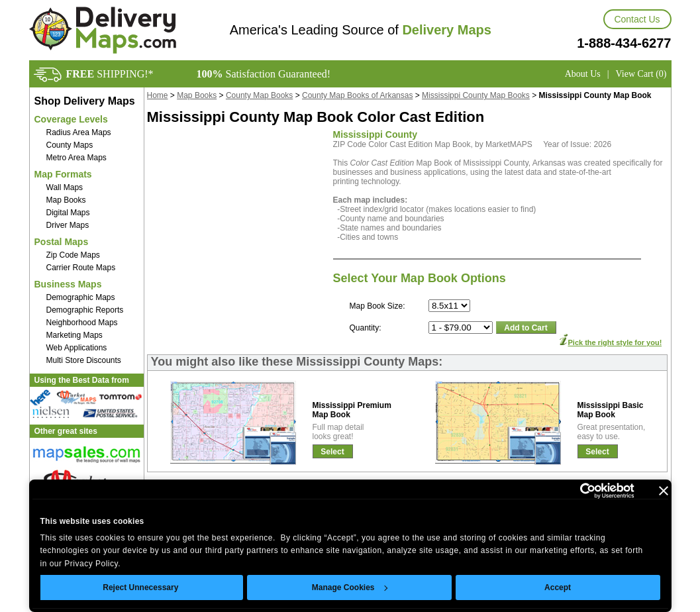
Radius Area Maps (79, 132)
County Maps (70, 145)
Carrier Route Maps (81, 268)
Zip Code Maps (73, 255)
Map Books (66, 200)
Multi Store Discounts (84, 360)
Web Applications (77, 348)
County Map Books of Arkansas (357, 95)
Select (332, 452)
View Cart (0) (641, 74)
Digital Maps (68, 213)
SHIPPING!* (110, 74)
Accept (558, 587)
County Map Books (259, 95)
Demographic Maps (81, 297)
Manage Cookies (350, 587)
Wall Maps (65, 187)
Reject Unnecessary (140, 587)
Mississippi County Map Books (476, 95)
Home (158, 95)
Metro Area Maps (76, 158)
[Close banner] (664, 491)
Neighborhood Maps (82, 323)
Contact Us (637, 19)
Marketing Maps (75, 335)
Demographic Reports (85, 310)
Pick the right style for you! (615, 342)
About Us (583, 74)
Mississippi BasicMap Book (611, 410)
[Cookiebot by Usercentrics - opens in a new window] (576, 491)
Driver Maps (68, 225)
